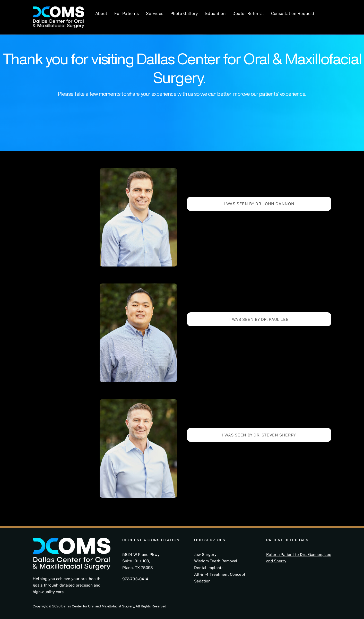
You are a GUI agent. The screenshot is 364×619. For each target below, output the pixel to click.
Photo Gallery (184, 14)
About (101, 14)
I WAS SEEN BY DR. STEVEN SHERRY (259, 435)
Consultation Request (293, 14)
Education (215, 14)
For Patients (127, 14)
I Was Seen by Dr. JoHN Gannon (259, 204)
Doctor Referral (248, 14)
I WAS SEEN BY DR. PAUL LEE (259, 319)
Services (155, 14)
